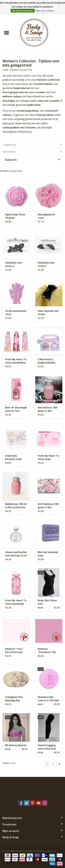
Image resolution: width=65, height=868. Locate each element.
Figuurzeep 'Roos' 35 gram (15, 216)
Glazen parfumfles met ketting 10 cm (16, 554)
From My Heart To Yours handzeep (16, 602)
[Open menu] (7, 33)
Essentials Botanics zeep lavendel (13, 457)
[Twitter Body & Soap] (27, 803)
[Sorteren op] (32, 145)
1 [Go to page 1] (47, 764)
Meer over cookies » (46, 11)
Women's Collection (21, 70)
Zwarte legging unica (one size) (47, 747)
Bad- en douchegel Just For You (16, 409)
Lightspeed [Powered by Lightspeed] (51, 851)
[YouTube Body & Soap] (39, 803)
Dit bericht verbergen (23, 11)
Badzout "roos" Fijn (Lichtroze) (14, 650)
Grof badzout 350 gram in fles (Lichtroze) (48, 506)
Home (5, 70)
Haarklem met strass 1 (46, 264)
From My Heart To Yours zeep (48, 457)
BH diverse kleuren (16, 745)
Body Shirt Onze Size (47, 602)
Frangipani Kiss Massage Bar (14, 699)
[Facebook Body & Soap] (21, 803)
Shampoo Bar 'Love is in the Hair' (49, 699)
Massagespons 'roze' (46, 216)
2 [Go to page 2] (53, 764)
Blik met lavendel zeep (48, 554)
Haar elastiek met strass (48, 313)
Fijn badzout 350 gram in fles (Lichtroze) (47, 409)
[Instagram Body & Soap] (45, 803)
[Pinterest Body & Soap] (33, 803)
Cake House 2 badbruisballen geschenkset (47, 361)
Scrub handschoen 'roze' (16, 313)
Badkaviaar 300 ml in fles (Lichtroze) (16, 506)
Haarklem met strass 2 (14, 264)
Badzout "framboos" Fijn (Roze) (47, 651)
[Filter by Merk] (32, 152)
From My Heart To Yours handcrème (16, 361)
